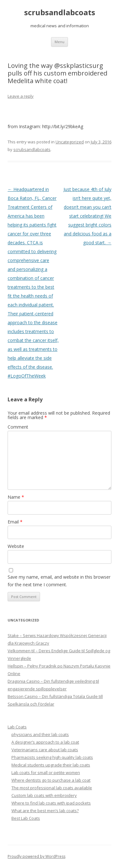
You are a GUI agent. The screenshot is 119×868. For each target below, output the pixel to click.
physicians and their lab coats (40, 734)
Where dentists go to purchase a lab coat (51, 780)
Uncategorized (70, 142)
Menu (60, 42)
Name (16, 497)
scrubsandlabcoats (60, 13)
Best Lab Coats (26, 818)
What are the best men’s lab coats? (45, 811)
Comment (18, 427)
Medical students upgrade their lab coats (51, 765)
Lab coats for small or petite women (46, 773)
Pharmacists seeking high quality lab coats (52, 757)
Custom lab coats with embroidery (44, 795)
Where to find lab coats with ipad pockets (51, 803)
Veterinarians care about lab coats (45, 750)
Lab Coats (17, 727)
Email (15, 522)
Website (16, 546)
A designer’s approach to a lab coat (45, 742)
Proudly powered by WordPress (36, 856)
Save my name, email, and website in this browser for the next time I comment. (59, 581)
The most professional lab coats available (52, 788)
